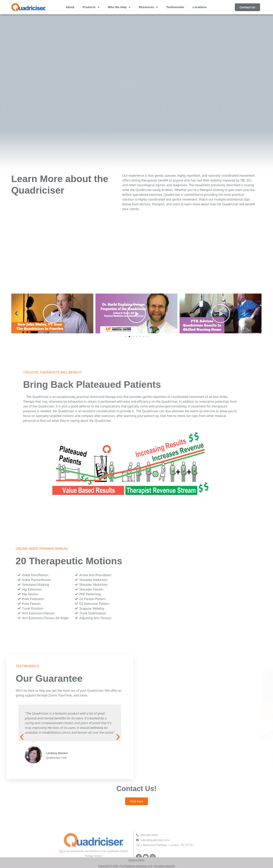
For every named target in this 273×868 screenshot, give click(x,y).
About (70, 7)
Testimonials (175, 7)
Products (91, 7)
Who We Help (119, 7)
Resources (148, 7)
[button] (16, 313)
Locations (200, 7)
